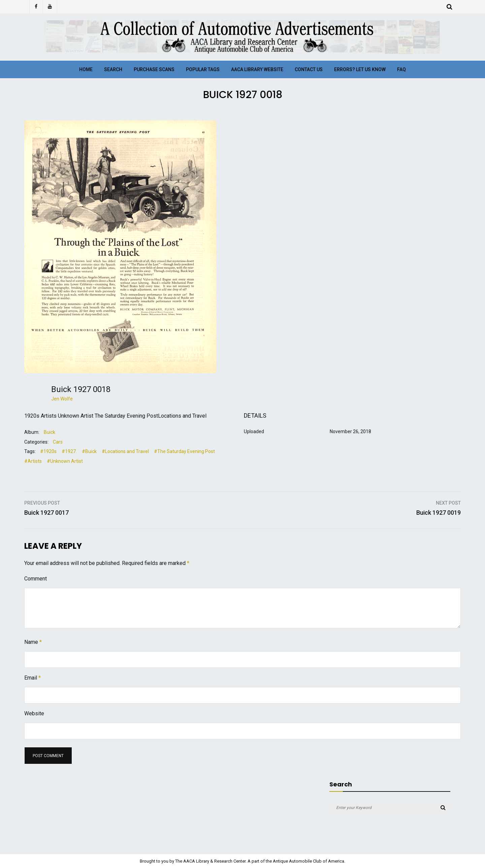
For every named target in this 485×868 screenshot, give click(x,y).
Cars (58, 442)
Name (33, 642)
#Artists (33, 461)
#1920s (48, 451)
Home (86, 69)
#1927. (69, 451)
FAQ (401, 69)
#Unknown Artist (65, 461)
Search (113, 69)
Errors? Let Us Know (360, 69)
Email (33, 678)
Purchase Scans (154, 69)
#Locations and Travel (125, 451)
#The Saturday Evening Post (184, 451)
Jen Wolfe (62, 399)
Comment (36, 579)
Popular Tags (203, 69)
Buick (50, 432)
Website (34, 713)
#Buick (89, 451)
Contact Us (309, 69)
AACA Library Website (257, 69)
